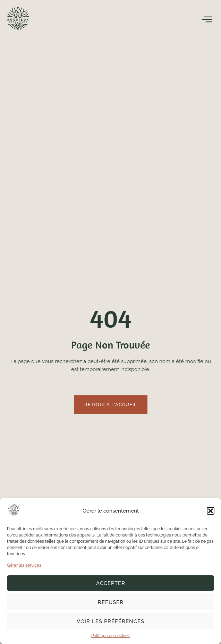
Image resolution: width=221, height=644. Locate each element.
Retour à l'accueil (111, 405)
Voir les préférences (110, 621)
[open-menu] (207, 19)
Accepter (111, 583)
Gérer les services (24, 565)
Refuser (111, 602)
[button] (211, 511)
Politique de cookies (110, 636)
